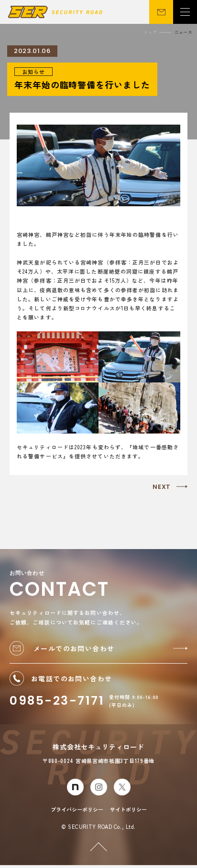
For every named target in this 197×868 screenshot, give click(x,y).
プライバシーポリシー (77, 812)
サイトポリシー (128, 812)
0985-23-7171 (57, 703)
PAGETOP (91, 838)
